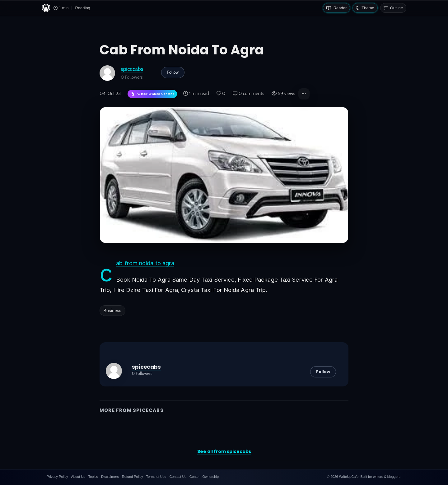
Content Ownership (204, 477)
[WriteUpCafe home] (46, 8)
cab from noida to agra (145, 263)
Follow (173, 72)
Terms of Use (156, 477)
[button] (304, 94)
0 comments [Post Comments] (248, 94)
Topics (93, 477)
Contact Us (178, 477)
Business (112, 311)
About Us (78, 477)
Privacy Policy (57, 477)
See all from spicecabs (224, 451)
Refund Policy (133, 477)
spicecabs (132, 69)
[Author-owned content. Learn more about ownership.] (152, 94)
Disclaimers (110, 477)
